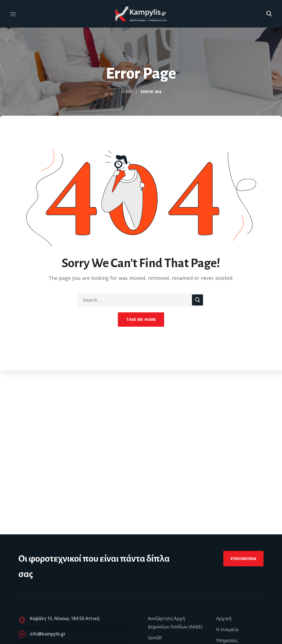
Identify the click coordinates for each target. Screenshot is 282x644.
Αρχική (224, 618)
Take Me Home (141, 319)
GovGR (155, 638)
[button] (269, 14)
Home (127, 92)
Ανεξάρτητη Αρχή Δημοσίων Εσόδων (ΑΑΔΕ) (175, 623)
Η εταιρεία (227, 629)
